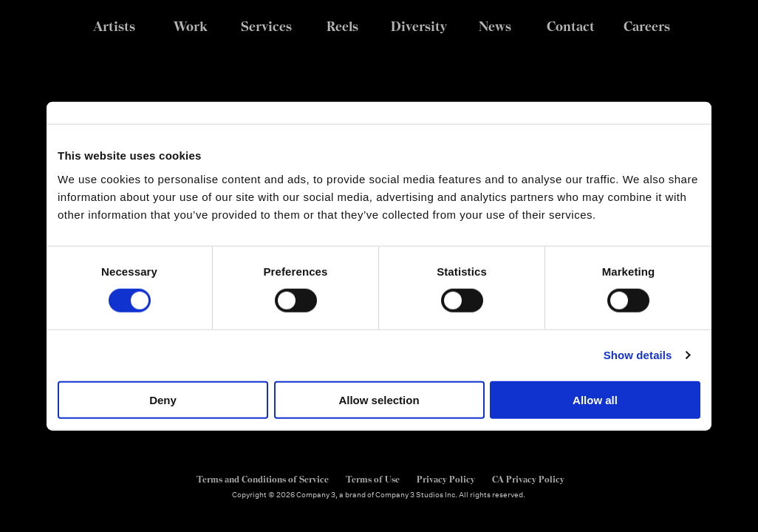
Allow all (595, 399)
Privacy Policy (446, 480)
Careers (647, 26)
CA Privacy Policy (528, 480)
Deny (163, 399)
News (495, 26)
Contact (571, 26)
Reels (342, 26)
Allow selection (379, 399)
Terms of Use (373, 480)
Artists (114, 26)
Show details (638, 355)
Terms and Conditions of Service (263, 480)
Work (191, 26)
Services (266, 26)
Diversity (419, 26)
